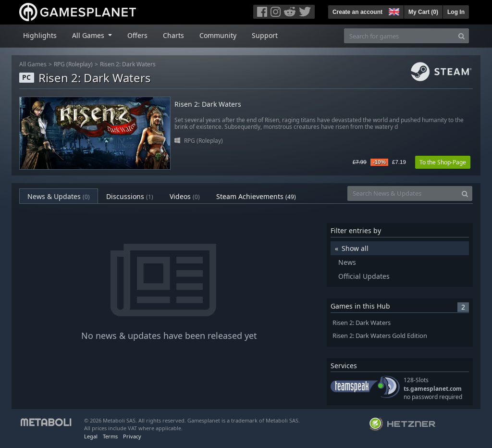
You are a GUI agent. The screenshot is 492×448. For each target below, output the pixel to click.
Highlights (40, 35)
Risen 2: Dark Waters (128, 64)
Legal (91, 436)
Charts (173, 35)
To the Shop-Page (443, 162)
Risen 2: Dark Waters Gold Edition (380, 336)
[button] (393, 11)
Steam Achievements (256, 196)
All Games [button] (89, 35)
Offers (137, 35)
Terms (110, 436)
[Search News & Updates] (403, 193)
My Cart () (423, 12)
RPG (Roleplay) (73, 64)
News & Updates (59, 196)
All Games (33, 64)
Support (265, 35)
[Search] (461, 36)
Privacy (132, 436)
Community (218, 35)
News (347, 262)
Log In (456, 12)
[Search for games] (399, 36)
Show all (355, 248)
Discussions (130, 196)
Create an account (357, 12)
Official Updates (364, 276)
